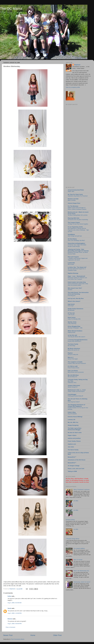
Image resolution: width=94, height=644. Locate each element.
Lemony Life (72, 420)
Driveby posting (70, 520)
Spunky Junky (72, 322)
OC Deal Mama (72, 239)
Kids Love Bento (73, 371)
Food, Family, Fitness (74, 441)
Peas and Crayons (73, 257)
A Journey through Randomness (78, 340)
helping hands (72, 332)
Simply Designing (73, 425)
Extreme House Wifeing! (75, 417)
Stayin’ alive (71, 191)
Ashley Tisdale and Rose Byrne (76, 391)
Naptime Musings (73, 273)
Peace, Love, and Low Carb (76, 469)
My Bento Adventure (74, 349)
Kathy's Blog (72, 412)
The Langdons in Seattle (75, 362)
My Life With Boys (73, 375)
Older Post (57, 635)
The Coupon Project (74, 222)
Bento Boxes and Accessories (76, 372)
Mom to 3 (71, 357)
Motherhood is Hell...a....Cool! (77, 390)
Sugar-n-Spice (72, 435)
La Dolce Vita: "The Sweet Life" (77, 267)
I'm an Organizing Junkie (75, 227)
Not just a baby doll (73, 354)
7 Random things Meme (73, 539)
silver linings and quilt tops (75, 236)
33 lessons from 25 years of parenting (78, 220)
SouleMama (71, 234)
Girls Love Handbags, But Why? (76, 240)
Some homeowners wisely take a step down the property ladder (78, 284)
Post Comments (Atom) (18, 639)
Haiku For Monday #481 (74, 319)
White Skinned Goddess (75, 331)
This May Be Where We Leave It (76, 337)
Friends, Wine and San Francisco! (77, 363)
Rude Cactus (72, 317)
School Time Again (73, 359)
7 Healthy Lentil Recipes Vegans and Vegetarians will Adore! (78, 259)
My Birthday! (71, 310)
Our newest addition (79, 548)
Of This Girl (71, 313)
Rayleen (70, 353)
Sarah (9, 608)
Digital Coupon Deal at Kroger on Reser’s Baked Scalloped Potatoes (77, 208)
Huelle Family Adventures (76, 309)
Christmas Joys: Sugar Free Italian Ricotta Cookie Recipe (77, 246)
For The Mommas (73, 206)
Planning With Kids (74, 218)
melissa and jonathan (74, 438)
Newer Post (8, 635)
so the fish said (72, 335)
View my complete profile (73, 87)
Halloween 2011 (72, 383)
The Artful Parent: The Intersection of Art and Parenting (78, 293)
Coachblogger (72, 394)
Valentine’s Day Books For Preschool (78, 196)
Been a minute (72, 200)
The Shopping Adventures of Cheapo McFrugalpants (76, 405)
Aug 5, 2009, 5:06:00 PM (15, 624)
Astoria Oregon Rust (74, 203)
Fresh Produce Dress (73, 368)
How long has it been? (74, 402)
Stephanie (77, 65)
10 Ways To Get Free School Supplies (78, 224)
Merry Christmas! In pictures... (82, 489)
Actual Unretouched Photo (76, 190)
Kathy (9, 596)
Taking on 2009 (72, 471)
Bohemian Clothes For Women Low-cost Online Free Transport (77, 278)
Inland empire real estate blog (77, 282)
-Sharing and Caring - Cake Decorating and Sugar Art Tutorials (78, 250)
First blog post (72, 295)
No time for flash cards (75, 433)
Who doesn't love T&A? (75, 288)
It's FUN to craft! (73, 366)
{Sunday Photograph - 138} (75, 328)
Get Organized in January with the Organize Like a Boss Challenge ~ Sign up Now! (78, 230)
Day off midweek (72, 414)
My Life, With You (73, 422)
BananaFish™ (72, 457)
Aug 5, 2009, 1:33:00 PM (15, 613)
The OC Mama (11, 9)
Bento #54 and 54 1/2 (74, 350)
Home (33, 635)
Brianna (10, 619)
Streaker (70, 290)
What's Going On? (73, 387)
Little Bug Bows (79, 479)
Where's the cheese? (74, 301)
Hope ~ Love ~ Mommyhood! (76, 276)
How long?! (71, 306)
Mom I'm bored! (78, 560)
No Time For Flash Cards (75, 194)
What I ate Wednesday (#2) (81, 571)
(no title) (76, 501)
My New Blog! (71, 346)
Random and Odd (73, 199)
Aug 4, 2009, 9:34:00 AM (15, 603)
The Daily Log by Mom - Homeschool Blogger (75, 429)
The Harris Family (73, 450)
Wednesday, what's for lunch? (82, 582)
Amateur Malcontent (74, 386)
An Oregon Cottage (74, 466)
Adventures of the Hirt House (77, 460)
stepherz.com (72, 444)
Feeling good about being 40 (75, 396)
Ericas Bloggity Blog (74, 326)
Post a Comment (10, 627)
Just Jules (71, 447)
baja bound (71, 304)
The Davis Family (73, 344)
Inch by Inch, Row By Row (76, 298)
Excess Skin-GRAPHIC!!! (74, 341)
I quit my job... (72, 315)
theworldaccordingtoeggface (76, 243)
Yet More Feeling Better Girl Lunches (78, 215)
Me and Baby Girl (72, 377)
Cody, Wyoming (72, 323)
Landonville (71, 263)
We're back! (71, 264)
